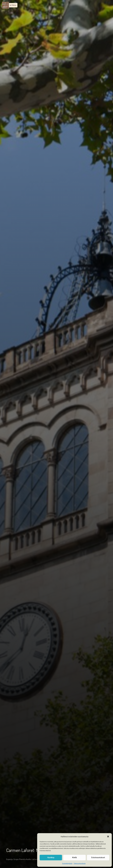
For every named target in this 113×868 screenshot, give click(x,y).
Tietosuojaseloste (80, 863)
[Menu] (5, 5)
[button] (108, 836)
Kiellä (74, 857)
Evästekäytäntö (67, 863)
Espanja (9, 859)
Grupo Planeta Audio (22, 859)
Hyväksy (51, 857)
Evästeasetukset (98, 857)
